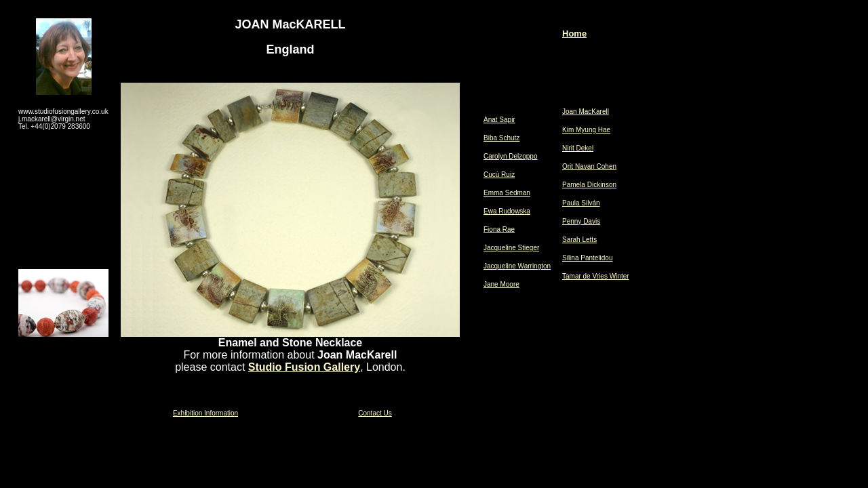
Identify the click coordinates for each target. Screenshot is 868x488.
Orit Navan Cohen (589, 166)
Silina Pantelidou (588, 258)
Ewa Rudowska (507, 211)
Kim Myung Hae (586, 130)
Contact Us (375, 413)
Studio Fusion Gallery (304, 367)
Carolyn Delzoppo (511, 156)
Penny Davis (581, 221)
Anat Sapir (499, 120)
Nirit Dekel (578, 148)
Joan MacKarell (586, 111)
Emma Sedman (507, 193)
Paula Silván (581, 203)
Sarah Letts (579, 240)
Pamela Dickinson (589, 185)
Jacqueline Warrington (517, 266)
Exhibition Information (205, 413)
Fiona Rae (499, 229)
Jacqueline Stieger (511, 248)
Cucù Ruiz (499, 175)
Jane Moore (501, 284)
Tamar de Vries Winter (596, 276)
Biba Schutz (501, 138)
